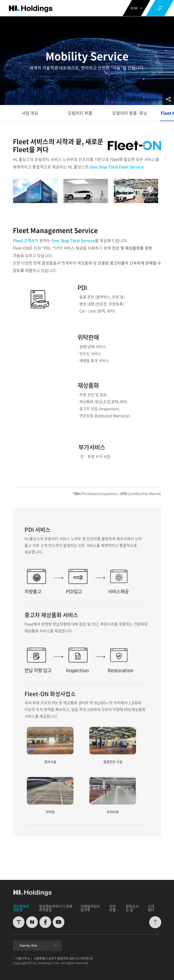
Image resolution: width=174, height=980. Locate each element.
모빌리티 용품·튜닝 (130, 113)
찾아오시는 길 (132, 908)
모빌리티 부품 (80, 113)
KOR (136, 8)
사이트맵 (112, 908)
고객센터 (151, 908)
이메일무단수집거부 (90, 908)
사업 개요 (30, 113)
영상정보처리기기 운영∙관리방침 (56, 908)
